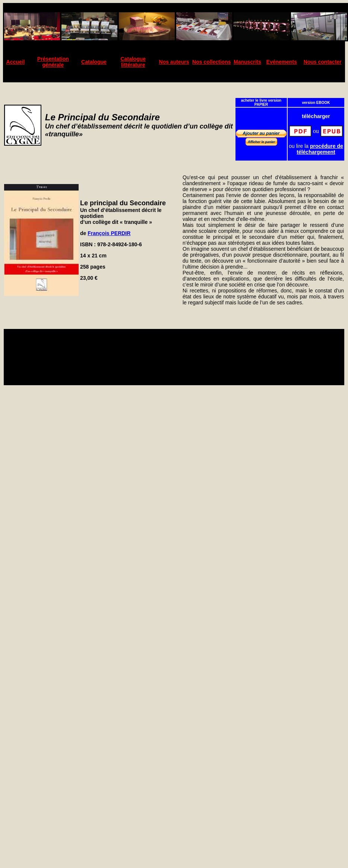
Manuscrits (247, 62)
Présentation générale (53, 62)
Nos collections (211, 62)
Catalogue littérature (133, 62)
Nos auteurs (174, 62)
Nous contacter (323, 62)
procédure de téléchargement (320, 149)
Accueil (16, 62)
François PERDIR (109, 233)
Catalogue (94, 62)
